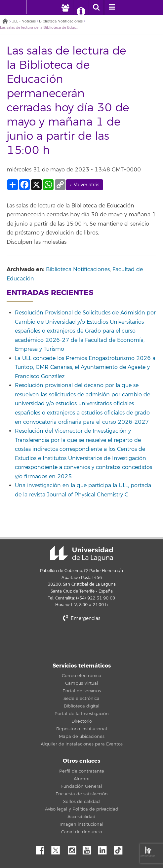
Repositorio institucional (82, 729)
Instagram (74, 849)
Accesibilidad (81, 817)
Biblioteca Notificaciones (61, 21)
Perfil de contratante (82, 771)
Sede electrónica (81, 699)
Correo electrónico (81, 676)
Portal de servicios (82, 691)
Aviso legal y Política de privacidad (82, 809)
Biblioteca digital (82, 706)
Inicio (5, 22)
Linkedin (105, 849)
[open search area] (96, 8)
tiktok (120, 849)
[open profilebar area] (65, 8)
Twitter (58, 849)
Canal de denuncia (82, 832)
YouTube (89, 849)
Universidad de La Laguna (82, 554)
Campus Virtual (82, 683)
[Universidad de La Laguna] (36, 7)
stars (82, 641)
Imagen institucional (81, 824)
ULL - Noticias (24, 21)
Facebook (43, 849)
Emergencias (82, 618)
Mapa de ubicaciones (82, 737)
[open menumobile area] (112, 8)
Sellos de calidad (81, 802)
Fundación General (82, 786)
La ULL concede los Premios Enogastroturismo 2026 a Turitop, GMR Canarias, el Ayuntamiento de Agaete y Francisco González (85, 367)
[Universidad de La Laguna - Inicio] (20, 7)
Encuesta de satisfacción (82, 794)
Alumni (81, 779)
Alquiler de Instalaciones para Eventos (82, 744)
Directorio (82, 721)
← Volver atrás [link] (84, 185)
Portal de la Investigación (82, 714)
